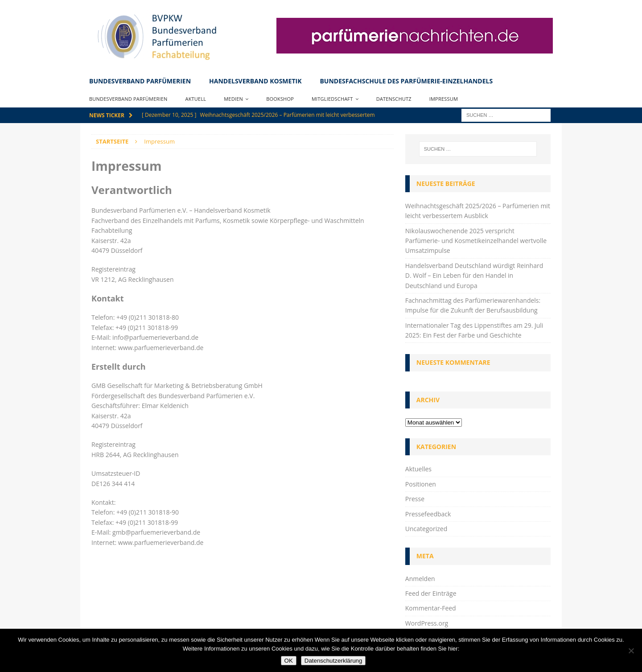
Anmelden (420, 579)
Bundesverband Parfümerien (140, 81)
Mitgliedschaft (332, 99)
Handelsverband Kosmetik (255, 81)
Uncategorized (426, 529)
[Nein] (631, 651)
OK (289, 661)
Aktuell (196, 99)
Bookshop (280, 99)
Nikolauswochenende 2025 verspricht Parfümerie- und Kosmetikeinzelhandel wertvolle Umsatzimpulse (476, 241)
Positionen (421, 484)
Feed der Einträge (431, 593)
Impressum (444, 99)
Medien (233, 99)
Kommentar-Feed (431, 608)
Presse (415, 499)
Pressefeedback (428, 514)
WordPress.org (427, 623)
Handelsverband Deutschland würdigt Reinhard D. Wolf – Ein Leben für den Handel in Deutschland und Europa (474, 276)
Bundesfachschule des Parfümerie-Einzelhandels (406, 81)
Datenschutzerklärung (333, 661)
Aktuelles (418, 469)
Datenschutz (394, 99)
